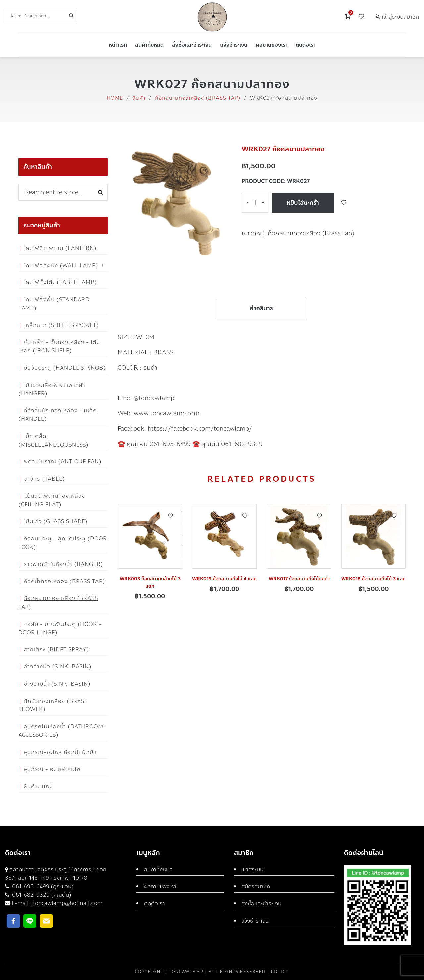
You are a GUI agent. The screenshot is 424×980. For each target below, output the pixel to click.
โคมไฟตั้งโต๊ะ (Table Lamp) (60, 282)
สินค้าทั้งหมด (158, 869)
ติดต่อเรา (155, 904)
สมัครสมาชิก (256, 886)
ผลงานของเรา (160, 886)
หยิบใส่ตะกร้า (303, 203)
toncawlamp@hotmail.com (68, 903)
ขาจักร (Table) (44, 479)
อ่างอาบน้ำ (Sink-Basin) (57, 684)
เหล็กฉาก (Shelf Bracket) (61, 325)
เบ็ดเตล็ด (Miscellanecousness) (53, 440)
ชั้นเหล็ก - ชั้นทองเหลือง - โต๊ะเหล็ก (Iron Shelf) (59, 347)
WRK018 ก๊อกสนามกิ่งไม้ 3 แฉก (373, 579)
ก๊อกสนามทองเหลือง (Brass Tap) (198, 98)
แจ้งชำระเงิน (255, 921)
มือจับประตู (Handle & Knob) (65, 368)
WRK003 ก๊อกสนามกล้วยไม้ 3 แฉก (150, 582)
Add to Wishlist (344, 203)
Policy (280, 972)
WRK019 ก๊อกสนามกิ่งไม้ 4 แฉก (224, 579)
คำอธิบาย (262, 308)
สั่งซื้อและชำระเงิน (261, 904)
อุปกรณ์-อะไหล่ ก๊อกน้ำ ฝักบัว (60, 752)
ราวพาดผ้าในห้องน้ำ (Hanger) (64, 564)
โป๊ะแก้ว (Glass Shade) (56, 521)
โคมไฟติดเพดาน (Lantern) (60, 248)
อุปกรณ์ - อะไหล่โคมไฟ (52, 769)
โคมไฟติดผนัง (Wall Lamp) (61, 265)
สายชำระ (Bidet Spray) (57, 650)
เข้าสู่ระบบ (252, 869)
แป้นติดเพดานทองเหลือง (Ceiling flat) (52, 500)
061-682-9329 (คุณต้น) (41, 895)
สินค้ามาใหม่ (38, 786)
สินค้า (139, 98)
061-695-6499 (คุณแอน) (42, 886)
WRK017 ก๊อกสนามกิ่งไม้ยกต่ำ (299, 579)
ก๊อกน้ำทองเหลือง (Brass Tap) (65, 581)
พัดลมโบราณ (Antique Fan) (63, 462)
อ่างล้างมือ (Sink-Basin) (58, 667)
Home (115, 98)
